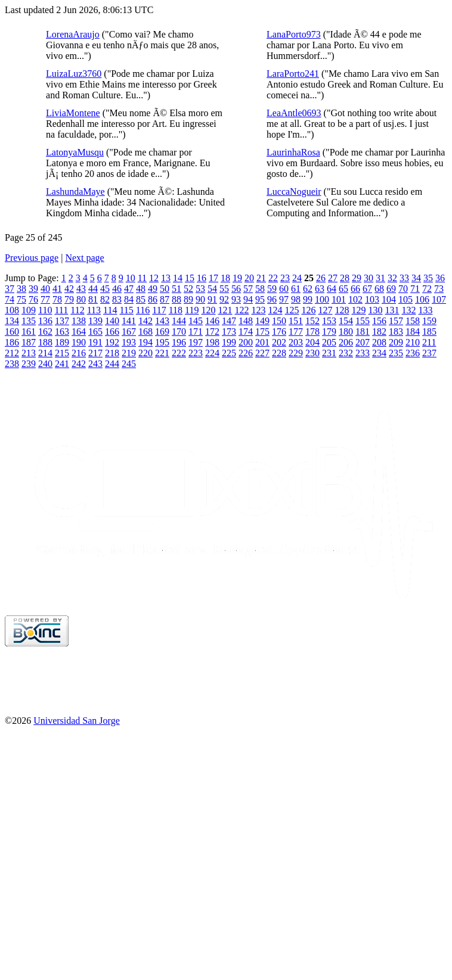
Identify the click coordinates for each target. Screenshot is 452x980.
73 (439, 289)
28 (345, 278)
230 (312, 353)
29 (357, 278)
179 (329, 332)
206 (346, 342)
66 (355, 289)
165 (95, 332)
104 (389, 299)
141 (129, 321)
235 (396, 353)
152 (312, 321)
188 (45, 342)
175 (262, 332)
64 (332, 289)
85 (141, 299)
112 (77, 310)
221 (162, 353)
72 (427, 289)
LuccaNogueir (294, 192)
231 (329, 353)
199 (229, 342)
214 (45, 353)
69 (391, 289)
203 (296, 342)
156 (379, 321)
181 (363, 332)
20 (249, 278)
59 (272, 289)
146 (212, 321)
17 (213, 278)
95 (260, 299)
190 (79, 342)
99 (308, 299)
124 (275, 310)
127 (325, 310)
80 (81, 299)
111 (61, 310)
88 (177, 299)
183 (396, 332)
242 (79, 364)
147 (229, 321)
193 (129, 342)
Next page (84, 258)
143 (162, 321)
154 (346, 321)
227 (262, 353)
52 (188, 289)
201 (262, 342)
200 (246, 342)
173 (229, 332)
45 (105, 289)
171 (196, 332)
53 (200, 289)
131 (392, 310)
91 (212, 299)
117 (159, 310)
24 (297, 278)
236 (413, 353)
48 (141, 289)
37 (10, 289)
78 (57, 299)
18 (225, 278)
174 (246, 332)
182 (379, 332)
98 (296, 299)
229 (296, 353)
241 (62, 364)
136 (45, 321)
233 (363, 353)
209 (396, 342)
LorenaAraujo (73, 34)
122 (242, 310)
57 (248, 289)
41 (57, 289)
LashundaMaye (75, 192)
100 (322, 299)
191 (95, 342)
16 (202, 278)
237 (429, 353)
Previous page (32, 258)
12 (154, 278)
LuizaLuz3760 (74, 74)
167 (129, 332)
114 (110, 310)
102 (355, 299)
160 (12, 332)
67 (367, 289)
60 (284, 289)
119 (192, 310)
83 (117, 299)
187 (29, 342)
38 (21, 289)
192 (112, 342)
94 (248, 299)
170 (179, 332)
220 (145, 353)
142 (145, 321)
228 (279, 353)
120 (208, 310)
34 (416, 278)
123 (258, 310)
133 (425, 310)
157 (396, 321)
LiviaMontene (73, 113)
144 (179, 321)
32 (392, 278)
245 (129, 364)
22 (273, 278)
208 (379, 342)
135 (29, 321)
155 (363, 321)
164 (79, 332)
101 (339, 299)
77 (45, 299)
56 (236, 289)
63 (320, 289)
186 (12, 342)
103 (372, 299)
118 (176, 310)
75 (21, 299)
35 (428, 278)
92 (224, 299)
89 (188, 299)
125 (292, 310)
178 (312, 332)
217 (95, 353)
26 (321, 278)
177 (296, 332)
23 (285, 278)
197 (196, 342)
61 (296, 289)
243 (95, 364)
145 (196, 321)
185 (429, 332)
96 (272, 299)
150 (279, 321)
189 (62, 342)
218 (112, 353)
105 (405, 299)
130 (375, 310)
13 (166, 278)
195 (162, 342)
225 (229, 353)
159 (429, 321)
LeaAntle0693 (294, 113)
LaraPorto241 (293, 74)
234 (379, 353)
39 (33, 289)
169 (162, 332)
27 (333, 278)
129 (358, 310)
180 (346, 332)
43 (81, 289)
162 (45, 332)
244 (112, 364)
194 (145, 342)
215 (62, 353)
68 (379, 289)
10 (131, 278)
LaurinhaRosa (293, 152)
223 (196, 353)
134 (12, 321)
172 (212, 332)
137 (62, 321)
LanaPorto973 (294, 34)
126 (308, 310)
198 (212, 342)
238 (12, 364)
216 (79, 353)
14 (178, 278)
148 (246, 321)
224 (212, 353)
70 (403, 289)
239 (29, 364)
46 (117, 289)
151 (296, 321)
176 (279, 332)
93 (236, 299)
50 (165, 289)
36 (440, 278)
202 (279, 342)
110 (45, 310)
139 (95, 321)
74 (10, 299)
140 (112, 321)
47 (129, 289)
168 (145, 332)
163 (62, 332)
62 (308, 289)
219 (129, 353)
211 (429, 342)
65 (343, 289)
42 (69, 289)
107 (439, 299)
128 (342, 310)
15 (190, 278)
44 (93, 289)
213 (29, 353)
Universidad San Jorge (77, 721)
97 (284, 299)
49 (153, 289)
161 (29, 332)
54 (212, 289)
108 (12, 310)
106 (422, 299)
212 (12, 353)
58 (260, 289)
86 (153, 299)
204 (312, 342)
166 (112, 332)
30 (369, 278)
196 (179, 342)
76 (33, 299)
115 (126, 310)
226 (246, 353)
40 (45, 289)
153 (329, 321)
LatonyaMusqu (75, 152)
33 (404, 278)
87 (165, 299)
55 (224, 289)
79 (69, 299)
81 (93, 299)
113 (94, 310)
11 (142, 278)
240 (45, 364)
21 (261, 278)
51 (177, 289)
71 (415, 289)
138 (79, 321)
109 (29, 310)
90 (200, 299)
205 (329, 342)
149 (262, 321)
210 (413, 342)
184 (413, 332)
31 (380, 278)
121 (225, 310)
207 (363, 342)
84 (129, 299)
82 (105, 299)
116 (143, 310)
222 (179, 353)
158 (413, 321)
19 (237, 278)
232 (346, 353)
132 (408, 310)
